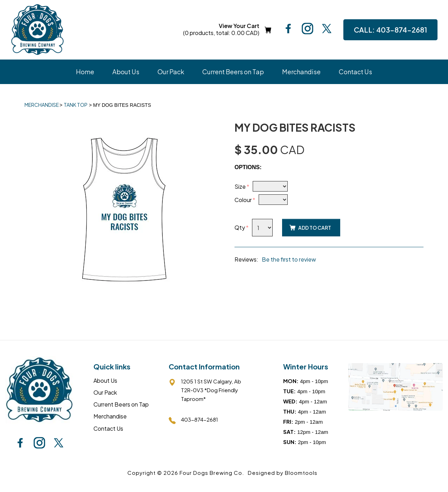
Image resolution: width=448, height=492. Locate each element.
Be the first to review (289, 259)
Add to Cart (315, 228)
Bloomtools (301, 473)
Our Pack (171, 72)
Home (85, 72)
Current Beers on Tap (233, 72)
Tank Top (76, 105)
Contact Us (355, 72)
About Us (126, 72)
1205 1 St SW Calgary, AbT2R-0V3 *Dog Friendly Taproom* (205, 390)
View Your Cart (221, 30)
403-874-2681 (390, 30)
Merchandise (301, 72)
